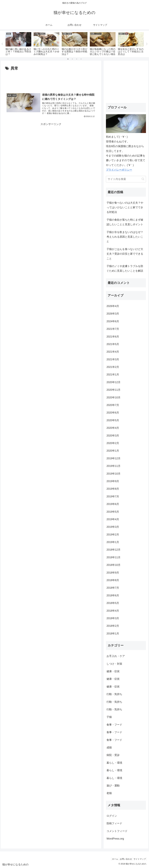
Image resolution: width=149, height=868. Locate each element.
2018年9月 (113, 573)
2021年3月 (113, 359)
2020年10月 (113, 398)
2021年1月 (113, 375)
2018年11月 (113, 557)
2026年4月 (113, 306)
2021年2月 (113, 367)
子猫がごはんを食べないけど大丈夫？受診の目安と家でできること (125, 254)
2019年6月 (113, 504)
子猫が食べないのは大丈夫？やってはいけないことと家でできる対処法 (125, 207)
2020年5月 (113, 420)
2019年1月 (113, 542)
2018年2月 (113, 626)
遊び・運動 (113, 786)
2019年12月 (113, 458)
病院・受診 (113, 755)
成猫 (109, 748)
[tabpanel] (18, 43)
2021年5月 (113, 344)
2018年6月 (113, 595)
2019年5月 (113, 512)
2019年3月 (113, 527)
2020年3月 (113, 436)
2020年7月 (113, 405)
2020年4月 (113, 428)
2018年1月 (113, 634)
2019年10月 (113, 474)
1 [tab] (68, 59)
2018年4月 (113, 611)
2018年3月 (113, 618)
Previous (2, 44)
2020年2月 (113, 443)
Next (147, 44)
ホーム (111, 859)
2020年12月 (113, 382)
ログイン (112, 816)
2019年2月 (113, 535)
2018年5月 (113, 603)
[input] (126, 179)
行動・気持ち (114, 694)
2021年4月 (113, 352)
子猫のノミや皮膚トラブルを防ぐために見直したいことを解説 (125, 268)
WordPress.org (115, 839)
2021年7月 (113, 329)
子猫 (109, 717)
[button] (143, 179)
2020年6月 (113, 413)
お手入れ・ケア (116, 656)
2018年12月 (113, 550)
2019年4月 (113, 519)
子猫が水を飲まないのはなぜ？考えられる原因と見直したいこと (125, 237)
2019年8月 (113, 489)
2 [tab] (72, 59)
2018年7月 (113, 588)
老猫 (109, 793)
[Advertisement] (51, 80)
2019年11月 (113, 466)
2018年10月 (113, 565)
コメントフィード (117, 831)
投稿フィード (114, 823)
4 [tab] (81, 59)
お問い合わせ (124, 859)
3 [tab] (77, 59)
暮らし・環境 (114, 763)
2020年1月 (113, 451)
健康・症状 (113, 671)
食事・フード (114, 725)
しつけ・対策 (114, 664)
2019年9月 (113, 481)
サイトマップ (139, 859)
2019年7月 (113, 496)
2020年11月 (113, 390)
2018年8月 (113, 580)
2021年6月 (113, 337)
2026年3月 (113, 314)
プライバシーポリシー (119, 170)
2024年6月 (113, 321)
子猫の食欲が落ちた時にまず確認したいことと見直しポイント (125, 222)
